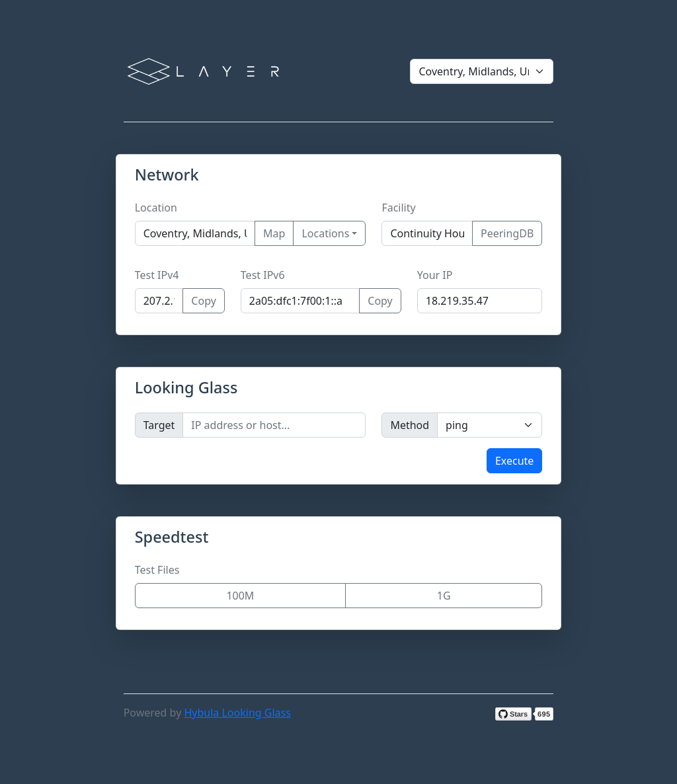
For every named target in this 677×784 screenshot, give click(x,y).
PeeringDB (507, 233)
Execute (514, 461)
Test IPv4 (157, 275)
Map (274, 233)
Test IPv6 (263, 275)
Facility (398, 208)
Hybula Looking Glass (237, 713)
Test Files (157, 570)
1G (444, 596)
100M (240, 596)
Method (410, 425)
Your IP (435, 275)
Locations (325, 233)
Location (156, 208)
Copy (203, 301)
